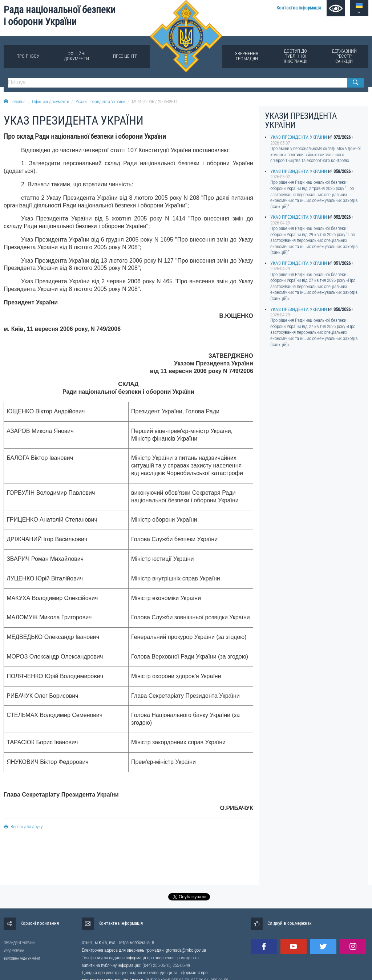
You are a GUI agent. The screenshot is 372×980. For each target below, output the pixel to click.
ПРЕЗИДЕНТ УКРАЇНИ (19, 943)
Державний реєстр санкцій (344, 56)
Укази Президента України (100, 102)
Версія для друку (23, 827)
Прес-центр (125, 56)
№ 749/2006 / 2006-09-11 (155, 102)
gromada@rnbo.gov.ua (186, 950)
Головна (15, 102)
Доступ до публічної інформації (296, 56)
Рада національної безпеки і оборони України (60, 16)
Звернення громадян (247, 56)
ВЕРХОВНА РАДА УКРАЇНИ (22, 958)
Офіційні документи (76, 56)
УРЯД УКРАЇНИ (14, 951)
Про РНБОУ (28, 56)
